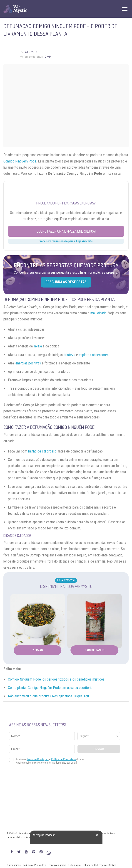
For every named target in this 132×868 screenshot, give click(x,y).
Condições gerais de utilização (65, 865)
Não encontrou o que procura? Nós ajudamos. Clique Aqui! (49, 696)
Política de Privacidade (35, 865)
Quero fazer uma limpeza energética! (66, 231)
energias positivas (28, 363)
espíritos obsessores (94, 355)
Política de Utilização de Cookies (100, 865)
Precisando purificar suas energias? (66, 203)
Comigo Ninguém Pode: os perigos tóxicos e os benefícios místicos (56, 679)
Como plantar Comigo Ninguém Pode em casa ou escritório (50, 688)
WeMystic (31, 52)
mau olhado (98, 313)
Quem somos (14, 865)
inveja (38, 346)
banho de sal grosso (42, 451)
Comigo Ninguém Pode (20, 161)
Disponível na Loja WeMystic (66, 586)
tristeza (70, 355)
